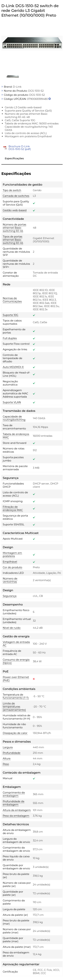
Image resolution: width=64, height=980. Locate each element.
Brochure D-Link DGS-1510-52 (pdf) (20, 148)
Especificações (14, 158)
